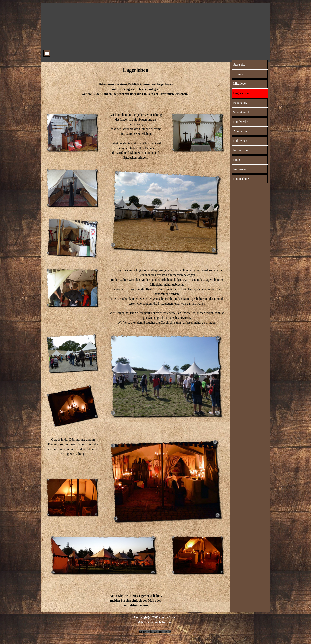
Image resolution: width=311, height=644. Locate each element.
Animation (240, 131)
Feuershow (240, 103)
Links (237, 160)
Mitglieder (240, 84)
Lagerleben (241, 93)
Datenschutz (241, 179)
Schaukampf (241, 112)
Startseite (239, 65)
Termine (239, 74)
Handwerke (241, 122)
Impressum (240, 169)
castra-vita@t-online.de (155, 632)
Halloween (240, 141)
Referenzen (240, 150)
